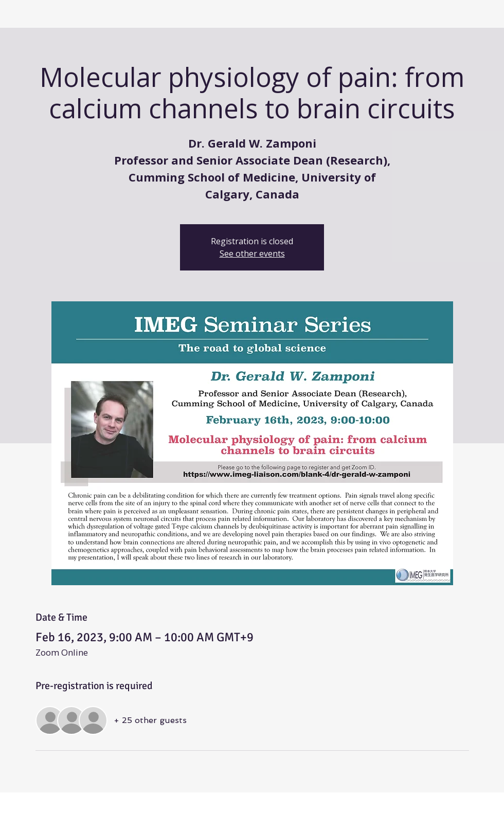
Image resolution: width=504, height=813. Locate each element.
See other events (252, 254)
